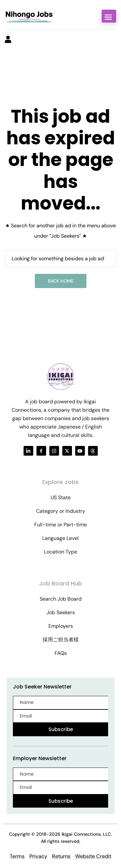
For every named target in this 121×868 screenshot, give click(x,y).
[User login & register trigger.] (8, 40)
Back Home (61, 281)
